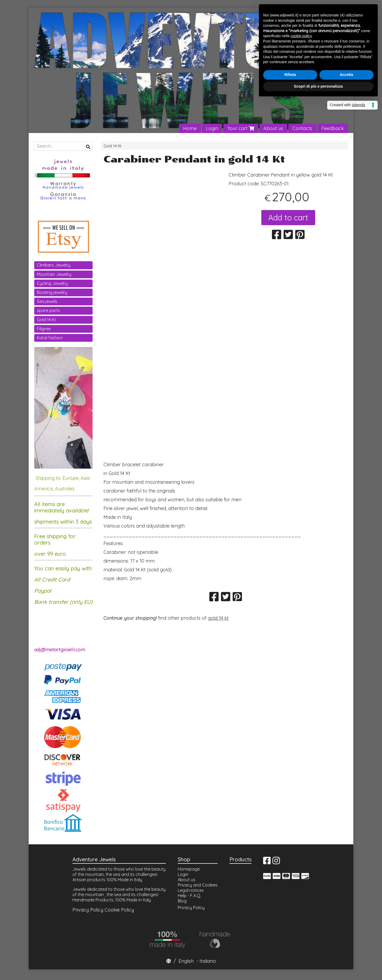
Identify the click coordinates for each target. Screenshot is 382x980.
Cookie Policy (119, 910)
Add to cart (288, 217)
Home (190, 128)
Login (212, 128)
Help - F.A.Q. (189, 896)
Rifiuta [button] (290, 75)
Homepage (189, 869)
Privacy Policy (88, 910)
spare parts (48, 310)
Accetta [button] (347, 75)
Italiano (208, 961)
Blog (182, 901)
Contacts (302, 128)
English (186, 961)
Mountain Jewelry (54, 274)
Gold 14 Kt (112, 146)
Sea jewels (47, 301)
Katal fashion (50, 338)
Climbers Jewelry (54, 265)
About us (273, 128)
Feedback (333, 128)
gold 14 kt (218, 618)
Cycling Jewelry (52, 283)
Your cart (241, 128)
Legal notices (191, 890)
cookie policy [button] (301, 36)
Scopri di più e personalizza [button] (318, 86)
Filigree (44, 329)
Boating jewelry (52, 292)
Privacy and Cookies (198, 885)
